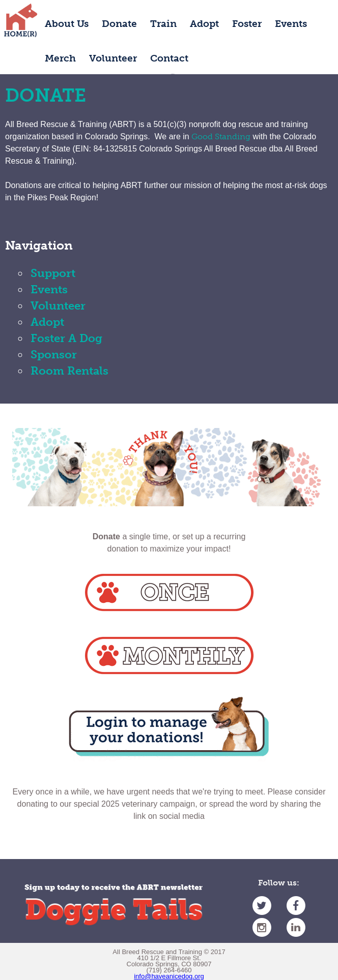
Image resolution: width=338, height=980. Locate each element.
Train (163, 24)
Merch (60, 58)
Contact (169, 58)
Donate (119, 24)
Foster (247, 24)
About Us (67, 24)
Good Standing (221, 136)
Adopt (204, 24)
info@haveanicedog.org (169, 976)
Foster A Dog (66, 338)
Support (53, 273)
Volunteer (113, 58)
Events (291, 24)
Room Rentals (69, 371)
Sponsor (54, 355)
